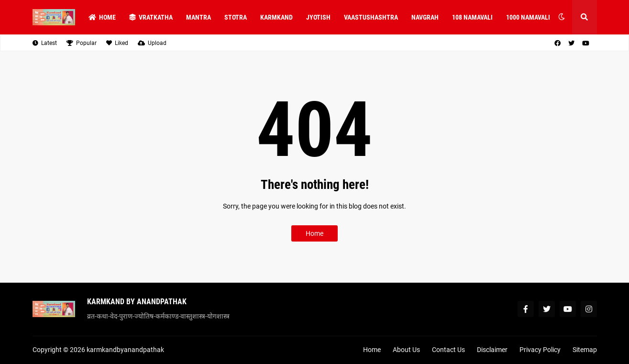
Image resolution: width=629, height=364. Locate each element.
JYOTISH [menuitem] (318, 17)
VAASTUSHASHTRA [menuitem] (371, 17)
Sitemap (585, 350)
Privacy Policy (540, 350)
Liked (117, 43)
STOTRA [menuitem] (236, 17)
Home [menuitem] (102, 17)
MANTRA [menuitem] (199, 17)
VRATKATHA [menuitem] (151, 17)
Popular (82, 43)
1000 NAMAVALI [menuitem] (528, 17)
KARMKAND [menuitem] (276, 17)
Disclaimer (492, 350)
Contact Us (448, 350)
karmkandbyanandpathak (125, 350)
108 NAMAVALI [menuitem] (472, 17)
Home (314, 233)
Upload (152, 43)
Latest (45, 43)
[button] (562, 17)
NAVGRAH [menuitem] (425, 17)
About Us (406, 350)
